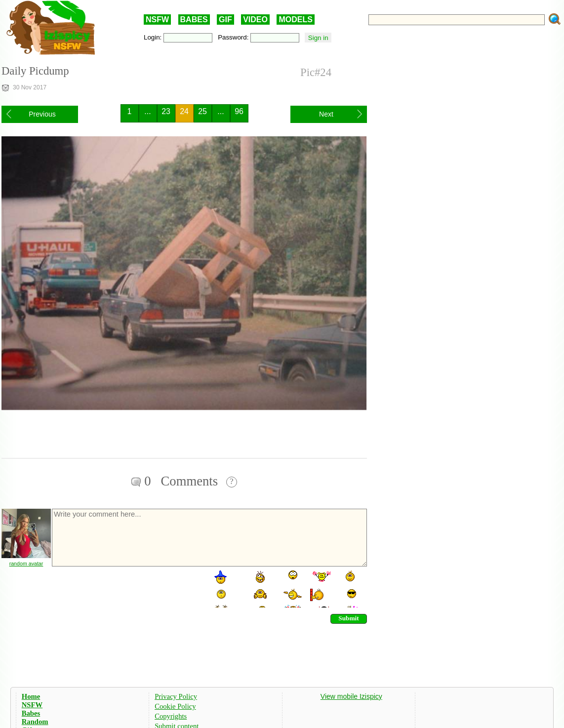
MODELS (295, 20)
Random (35, 722)
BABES (194, 20)
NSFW (157, 20)
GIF (225, 20)
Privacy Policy (176, 696)
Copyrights (171, 716)
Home (31, 696)
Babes (31, 713)
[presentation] (126, 588)
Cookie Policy (175, 706)
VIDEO (255, 20)
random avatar (26, 564)
